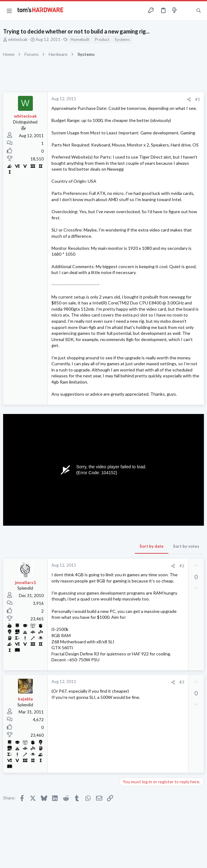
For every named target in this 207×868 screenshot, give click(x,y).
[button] (9, 11)
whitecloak (18, 39)
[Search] (199, 11)
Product (102, 39)
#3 (182, 682)
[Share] (189, 99)
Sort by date (152, 546)
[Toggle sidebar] (187, 11)
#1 (198, 99)
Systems (122, 39)
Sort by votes (186, 546)
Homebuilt (80, 39)
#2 (182, 566)
